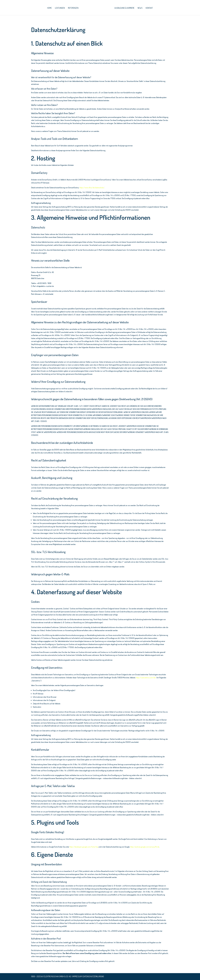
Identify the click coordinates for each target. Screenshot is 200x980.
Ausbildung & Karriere (124, 8)
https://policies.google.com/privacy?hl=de (145, 847)
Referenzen (73, 8)
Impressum (77, 976)
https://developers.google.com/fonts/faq (84, 847)
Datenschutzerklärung (93, 976)
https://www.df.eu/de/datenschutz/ (92, 188)
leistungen (60, 8)
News (140, 8)
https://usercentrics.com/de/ (146, 678)
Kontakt (149, 8)
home (50, 8)
